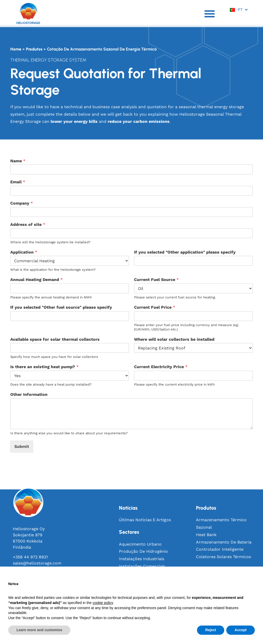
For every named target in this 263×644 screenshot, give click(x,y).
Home (16, 49)
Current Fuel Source (156, 280)
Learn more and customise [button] (39, 630)
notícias (128, 508)
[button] (210, 14)
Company (22, 203)
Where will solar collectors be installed (174, 339)
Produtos (34, 49)
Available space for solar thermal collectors (55, 339)
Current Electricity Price (161, 367)
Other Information (29, 394)
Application (24, 252)
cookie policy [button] (103, 603)
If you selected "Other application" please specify (185, 252)
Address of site (28, 224)
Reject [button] (211, 630)
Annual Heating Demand (36, 280)
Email (18, 182)
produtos (206, 508)
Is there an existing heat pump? (44, 367)
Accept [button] (241, 630)
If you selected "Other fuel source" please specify (61, 307)
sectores (129, 532)
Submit (22, 446)
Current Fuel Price (155, 307)
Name (18, 161)
